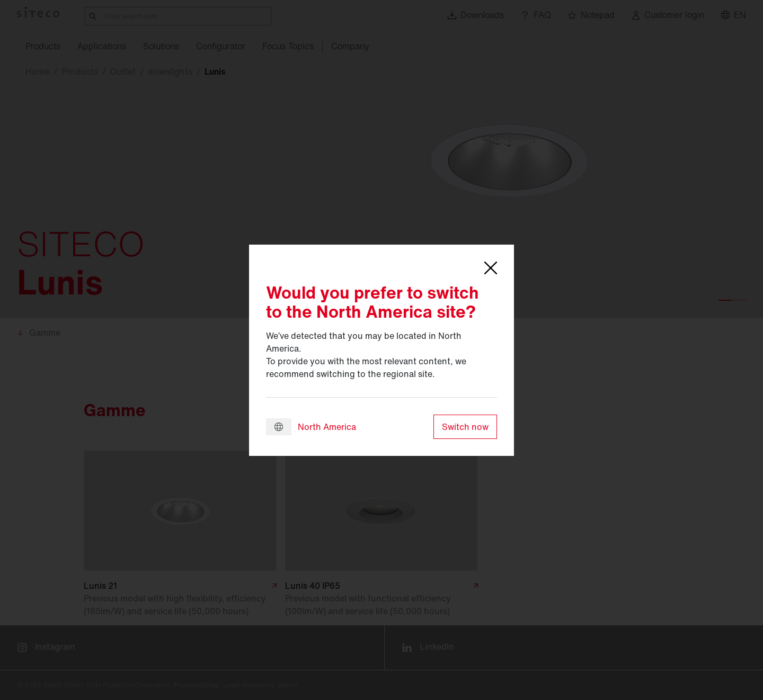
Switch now (465, 427)
